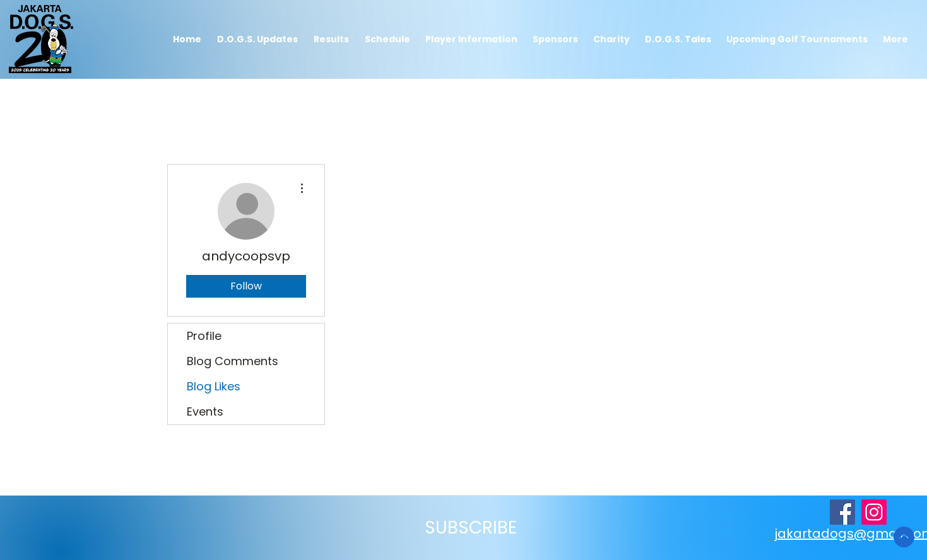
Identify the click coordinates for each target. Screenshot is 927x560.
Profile (204, 336)
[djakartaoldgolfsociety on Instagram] (874, 512)
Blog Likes (214, 386)
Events (205, 411)
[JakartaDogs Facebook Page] (842, 512)
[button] (332, 39)
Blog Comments (233, 361)
